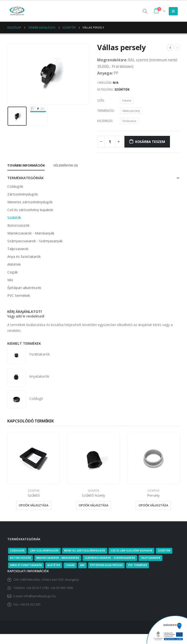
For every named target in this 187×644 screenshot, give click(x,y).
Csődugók (15, 186)
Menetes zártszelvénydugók (30, 202)
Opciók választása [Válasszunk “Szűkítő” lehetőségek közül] (34, 506)
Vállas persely (131, 111)
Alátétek (14, 264)
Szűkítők (122, 89)
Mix (10, 280)
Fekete (127, 100)
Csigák (13, 272)
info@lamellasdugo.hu (40, 596)
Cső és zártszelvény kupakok (30, 210)
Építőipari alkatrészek (24, 288)
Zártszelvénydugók (23, 194)
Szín (100, 100)
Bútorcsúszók (18, 225)
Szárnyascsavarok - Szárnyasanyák (35, 241)
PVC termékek (19, 295)
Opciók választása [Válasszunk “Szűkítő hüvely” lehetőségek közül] (93, 506)
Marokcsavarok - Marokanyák (31, 233)
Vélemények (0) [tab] (65, 165)
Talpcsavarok (18, 249)
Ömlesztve (129, 121)
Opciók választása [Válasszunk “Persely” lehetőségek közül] (153, 506)
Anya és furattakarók (24, 257)
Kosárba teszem (150, 142)
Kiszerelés (105, 121)
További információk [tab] (26, 165)
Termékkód (106, 111)
